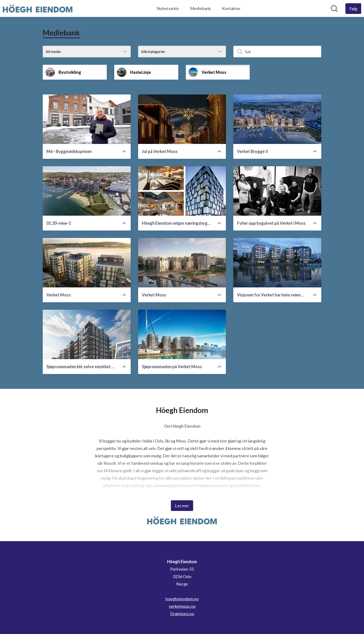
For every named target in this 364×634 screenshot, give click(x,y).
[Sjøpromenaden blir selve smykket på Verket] (87, 334)
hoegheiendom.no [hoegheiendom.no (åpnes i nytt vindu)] (182, 599)
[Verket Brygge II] (277, 119)
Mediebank (200, 8)
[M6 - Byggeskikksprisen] (87, 119)
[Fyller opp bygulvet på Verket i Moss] (277, 191)
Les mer (182, 506)
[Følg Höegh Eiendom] (353, 9)
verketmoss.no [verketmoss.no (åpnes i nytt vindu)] (182, 606)
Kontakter (231, 8)
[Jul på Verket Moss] (182, 119)
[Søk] (277, 52)
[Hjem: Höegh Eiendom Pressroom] (38, 9)
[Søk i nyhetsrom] (334, 9)
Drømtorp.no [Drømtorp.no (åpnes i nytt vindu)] (182, 614)
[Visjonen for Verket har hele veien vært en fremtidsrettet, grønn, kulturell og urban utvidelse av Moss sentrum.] (277, 263)
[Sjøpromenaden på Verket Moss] (182, 334)
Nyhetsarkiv (168, 8)
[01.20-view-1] (87, 191)
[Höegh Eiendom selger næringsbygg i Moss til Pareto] (182, 191)
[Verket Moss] (87, 263)
